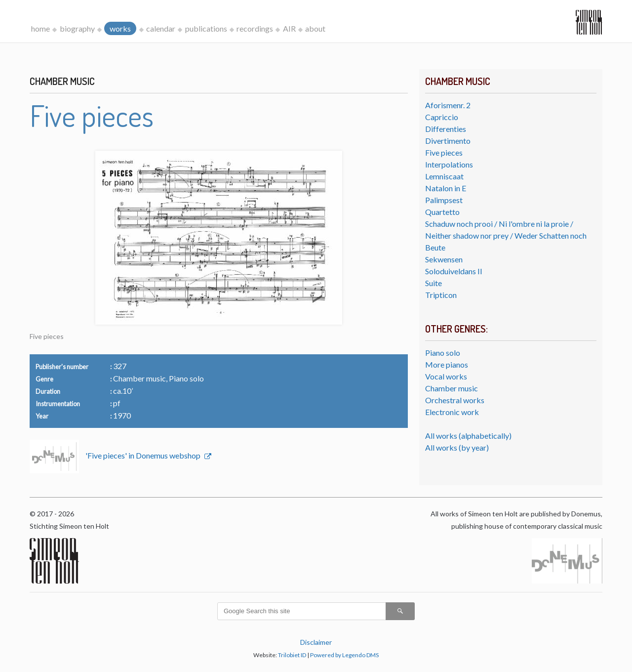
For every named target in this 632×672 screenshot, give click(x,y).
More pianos (447, 364)
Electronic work (452, 412)
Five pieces (444, 152)
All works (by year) (457, 447)
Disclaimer (316, 642)
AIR (289, 28)
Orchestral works (455, 400)
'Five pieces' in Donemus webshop (144, 455)
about (315, 28)
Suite (434, 283)
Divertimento (448, 141)
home (40, 28)
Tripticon (441, 295)
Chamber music (452, 388)
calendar (161, 28)
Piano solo (443, 353)
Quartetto (442, 212)
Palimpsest (444, 200)
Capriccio (442, 117)
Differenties (446, 129)
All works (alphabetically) (468, 436)
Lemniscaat (444, 176)
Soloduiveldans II (454, 271)
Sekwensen (444, 259)
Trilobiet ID (292, 655)
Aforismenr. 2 (448, 105)
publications (206, 28)
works (120, 28)
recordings (255, 28)
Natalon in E (446, 188)
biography (77, 28)
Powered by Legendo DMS (344, 655)
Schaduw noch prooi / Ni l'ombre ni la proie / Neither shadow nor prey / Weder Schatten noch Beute (506, 235)
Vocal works (446, 376)
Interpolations (449, 164)
